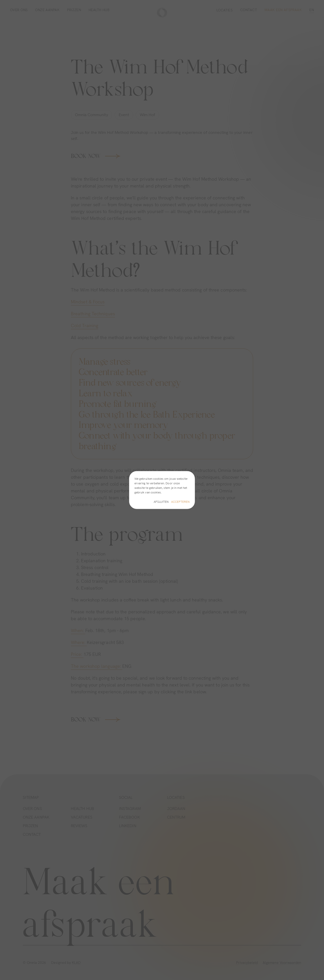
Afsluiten (161, 502)
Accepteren (180, 502)
